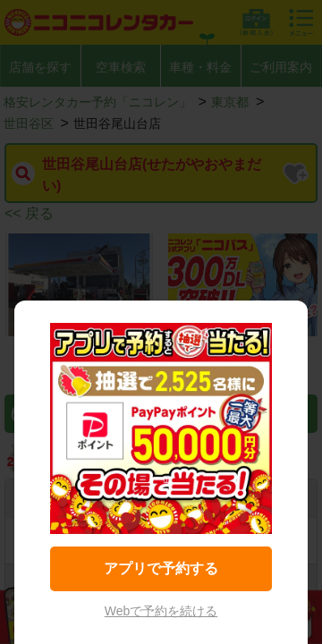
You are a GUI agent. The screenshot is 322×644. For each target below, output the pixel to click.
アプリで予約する (161, 568)
